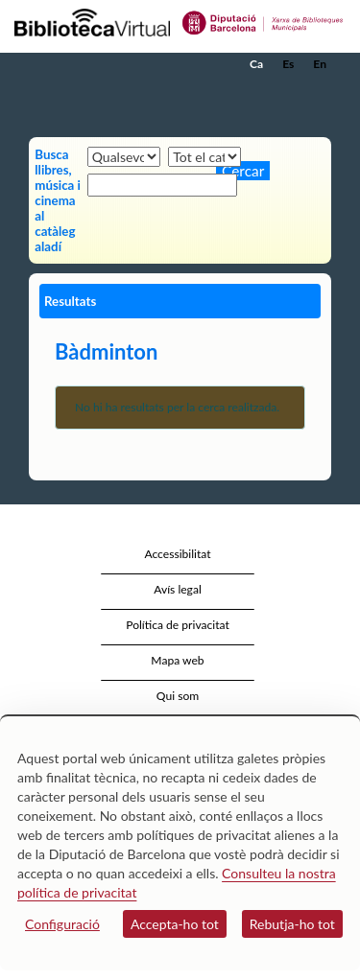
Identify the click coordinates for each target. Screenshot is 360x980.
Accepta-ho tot (175, 924)
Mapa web (177, 660)
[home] (110, 64)
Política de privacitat (178, 625)
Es (288, 64)
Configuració (62, 924)
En (320, 64)
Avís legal (178, 589)
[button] (319, 93)
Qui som (178, 696)
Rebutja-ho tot (292, 924)
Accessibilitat (177, 554)
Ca (256, 64)
